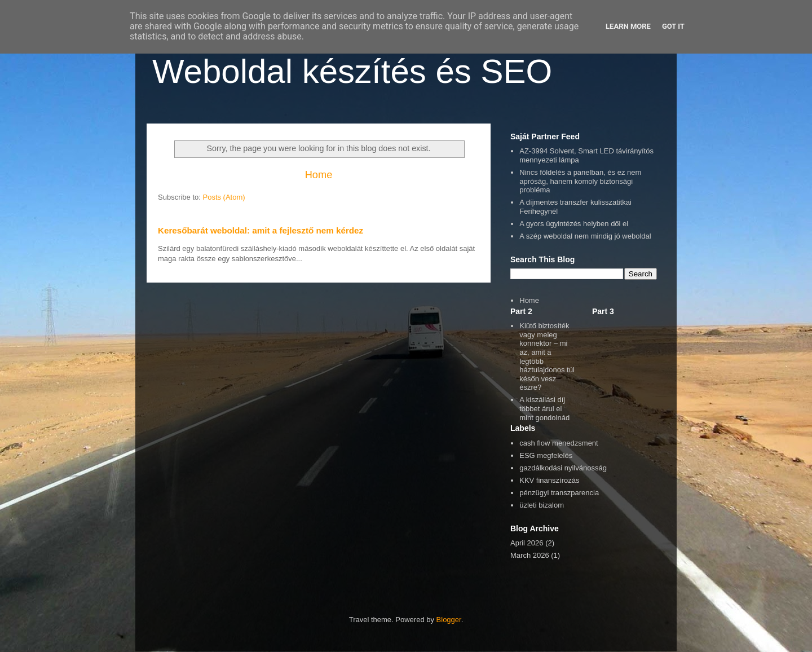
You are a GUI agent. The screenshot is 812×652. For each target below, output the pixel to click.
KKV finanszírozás (549, 480)
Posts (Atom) (224, 197)
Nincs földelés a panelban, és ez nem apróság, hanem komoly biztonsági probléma (580, 181)
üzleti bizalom (542, 505)
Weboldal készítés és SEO (352, 71)
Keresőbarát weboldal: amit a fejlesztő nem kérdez (261, 230)
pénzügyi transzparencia (559, 493)
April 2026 (527, 543)
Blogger (449, 620)
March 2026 (530, 555)
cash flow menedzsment (559, 443)
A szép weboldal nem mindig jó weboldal (585, 236)
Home (319, 175)
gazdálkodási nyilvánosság (563, 468)
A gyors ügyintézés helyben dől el (574, 224)
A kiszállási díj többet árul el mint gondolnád (544, 408)
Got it (673, 26)
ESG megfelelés (546, 455)
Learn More (628, 26)
